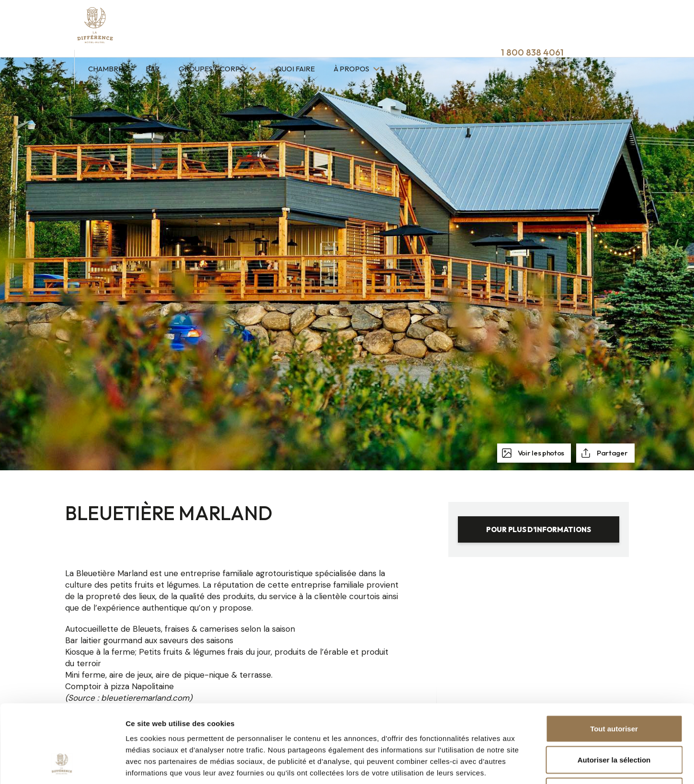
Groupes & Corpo (284, 28)
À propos (423, 28)
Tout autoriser (614, 658)
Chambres (178, 28)
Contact (623, 23)
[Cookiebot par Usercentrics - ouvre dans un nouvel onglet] (62, 765)
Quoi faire (366, 28)
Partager (611, 453)
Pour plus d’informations (539, 529)
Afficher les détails (528, 765)
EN (631, 32)
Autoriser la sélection (614, 690)
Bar (223, 28)
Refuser (614, 721)
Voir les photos (540, 453)
